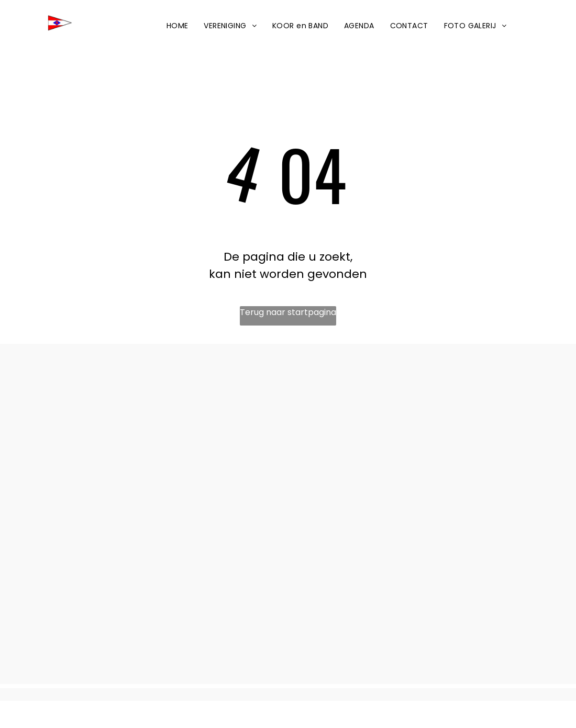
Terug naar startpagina (288, 312)
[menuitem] (178, 26)
